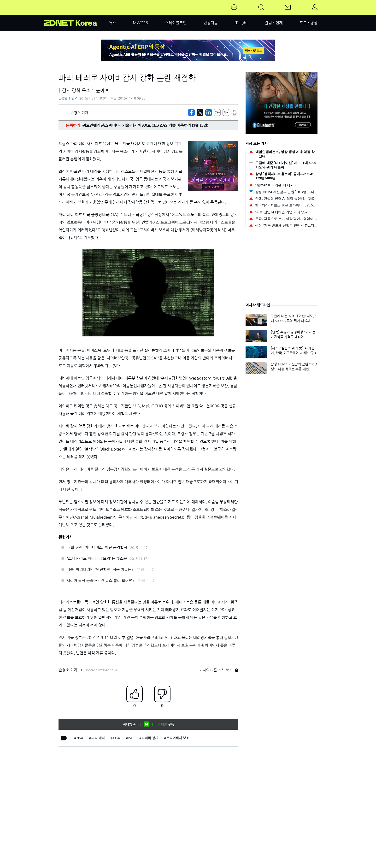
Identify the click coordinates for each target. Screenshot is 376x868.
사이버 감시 (150, 738)
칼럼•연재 (274, 23)
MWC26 (140, 23)
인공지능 (211, 23)
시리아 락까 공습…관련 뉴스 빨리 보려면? (100, 581)
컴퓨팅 (63, 98)
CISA (117, 738)
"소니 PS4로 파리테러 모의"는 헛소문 (97, 558)
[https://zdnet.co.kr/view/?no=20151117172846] (191, 112)
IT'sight (241, 23)
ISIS (131, 738)
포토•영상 (308, 23)
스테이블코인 (176, 23)
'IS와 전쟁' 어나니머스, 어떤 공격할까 (97, 547)
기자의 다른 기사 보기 (219, 670)
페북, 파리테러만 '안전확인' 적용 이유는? (100, 569)
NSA (80, 738)
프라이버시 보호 (178, 738)
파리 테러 (98, 738)
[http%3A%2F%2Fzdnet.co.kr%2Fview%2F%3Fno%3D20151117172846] (209, 112)
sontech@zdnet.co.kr (101, 670)
